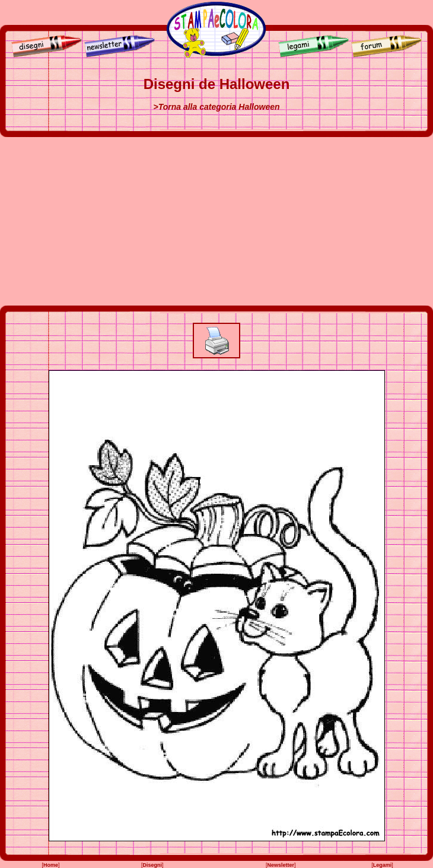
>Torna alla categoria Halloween (216, 107)
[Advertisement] (216, 221)
